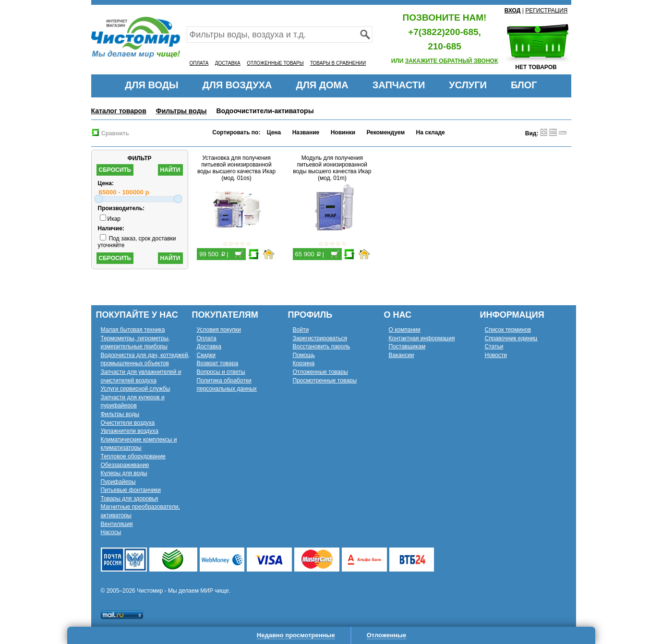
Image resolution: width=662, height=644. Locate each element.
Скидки (206, 355)
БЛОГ (524, 85)
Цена (274, 132)
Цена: (106, 183)
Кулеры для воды (124, 473)
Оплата (207, 338)
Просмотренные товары (325, 381)
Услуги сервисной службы (136, 389)
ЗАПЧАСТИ (399, 85)
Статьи (494, 346)
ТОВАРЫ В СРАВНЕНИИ (338, 63)
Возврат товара (218, 363)
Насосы (111, 532)
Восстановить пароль (322, 346)
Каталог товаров (119, 111)
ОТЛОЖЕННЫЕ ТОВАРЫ (275, 63)
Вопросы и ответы (221, 372)
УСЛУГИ (468, 85)
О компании (405, 330)
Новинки (343, 132)
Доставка (209, 346)
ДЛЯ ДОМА (322, 85)
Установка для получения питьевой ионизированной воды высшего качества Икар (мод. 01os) (236, 168)
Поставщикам (407, 346)
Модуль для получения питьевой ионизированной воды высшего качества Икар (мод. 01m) (332, 168)
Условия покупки (219, 330)
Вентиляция (117, 524)
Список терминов (508, 330)
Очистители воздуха (128, 423)
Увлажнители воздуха (130, 431)
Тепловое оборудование (133, 456)
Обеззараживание (125, 465)
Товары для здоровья (130, 499)
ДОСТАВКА (228, 63)
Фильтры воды (181, 111)
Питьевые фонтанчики (131, 490)
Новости (496, 355)
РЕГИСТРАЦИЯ (546, 11)
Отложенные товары (320, 372)
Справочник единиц (511, 338)
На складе (431, 132)
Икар (110, 219)
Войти (301, 330)
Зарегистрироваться (320, 338)
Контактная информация (422, 338)
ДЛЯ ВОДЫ (151, 85)
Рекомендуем (385, 132)
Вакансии (402, 355)
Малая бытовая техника (133, 330)
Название (306, 132)
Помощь (304, 355)
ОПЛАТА (199, 63)
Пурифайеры (118, 482)
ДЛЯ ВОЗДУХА (237, 85)
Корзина (304, 363)
